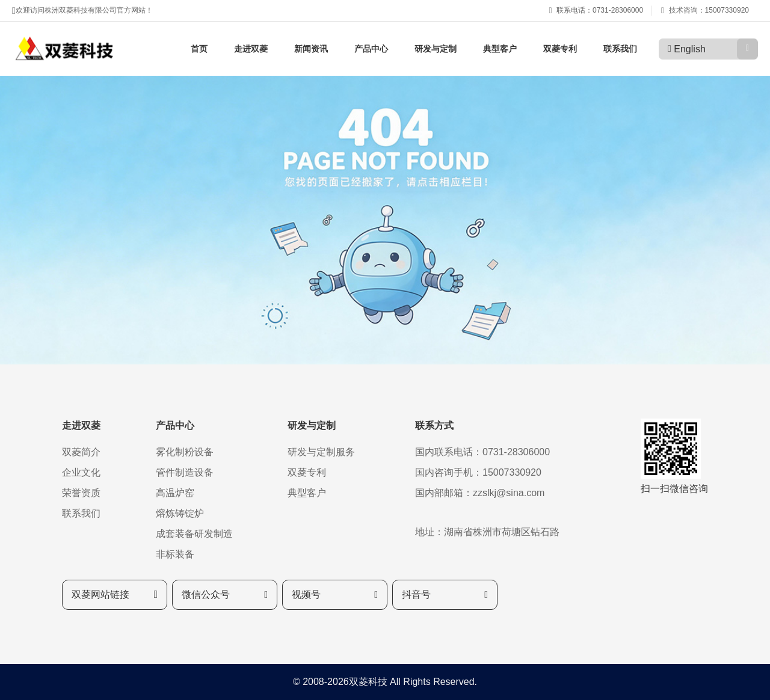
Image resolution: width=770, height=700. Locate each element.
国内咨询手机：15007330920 (478, 472)
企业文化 (81, 472)
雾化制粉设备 (185, 452)
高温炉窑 (175, 493)
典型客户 (500, 49)
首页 (199, 49)
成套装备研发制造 (194, 534)
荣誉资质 (81, 493)
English (689, 49)
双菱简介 (81, 452)
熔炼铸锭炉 (180, 513)
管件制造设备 (185, 472)
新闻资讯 (311, 49)
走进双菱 (251, 49)
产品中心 (371, 49)
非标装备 (175, 554)
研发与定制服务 (321, 452)
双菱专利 (560, 49)
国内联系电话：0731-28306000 (482, 452)
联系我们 (620, 49)
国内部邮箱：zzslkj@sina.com (480, 493)
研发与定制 (436, 49)
